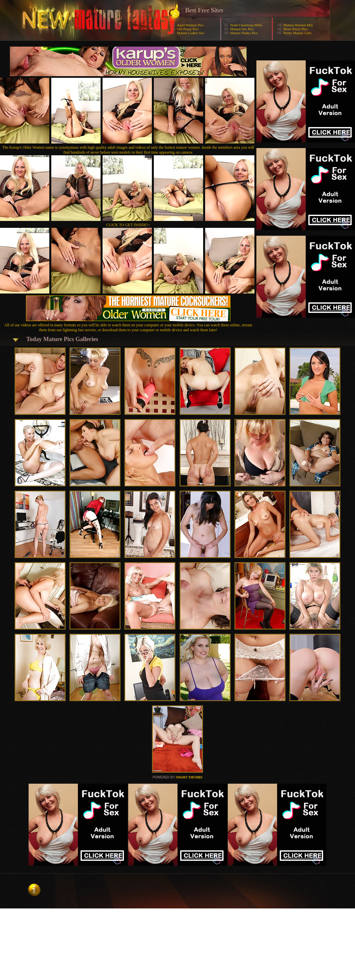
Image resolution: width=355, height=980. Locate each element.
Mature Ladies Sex (190, 33)
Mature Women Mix (298, 25)
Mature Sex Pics (242, 29)
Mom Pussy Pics (295, 29)
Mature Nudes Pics (244, 33)
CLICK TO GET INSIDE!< (128, 225)
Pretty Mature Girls (297, 33)
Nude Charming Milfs (246, 25)
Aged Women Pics (190, 25)
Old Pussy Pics (188, 29)
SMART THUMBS (189, 777)
